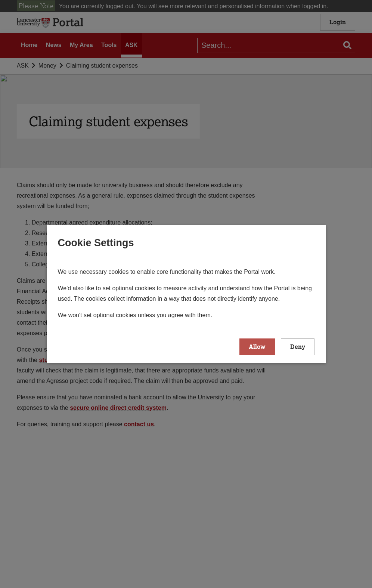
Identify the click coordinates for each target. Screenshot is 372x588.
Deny (298, 347)
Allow (257, 347)
